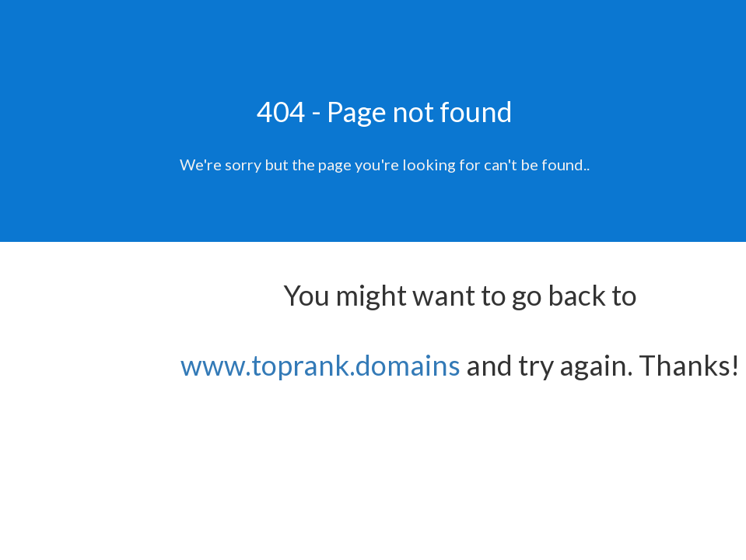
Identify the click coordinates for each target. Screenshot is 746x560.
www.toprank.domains (320, 365)
